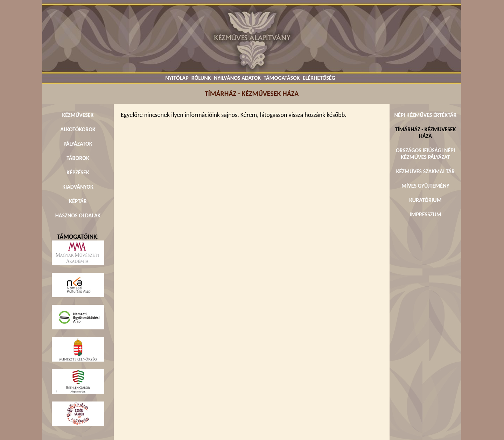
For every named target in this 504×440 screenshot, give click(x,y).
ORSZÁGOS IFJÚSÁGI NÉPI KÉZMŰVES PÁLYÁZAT (425, 154)
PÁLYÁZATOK (78, 144)
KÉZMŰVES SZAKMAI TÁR (425, 171)
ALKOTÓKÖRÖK (78, 129)
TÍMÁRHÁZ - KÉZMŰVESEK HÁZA (425, 133)
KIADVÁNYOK (78, 187)
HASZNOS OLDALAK (78, 215)
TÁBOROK (78, 158)
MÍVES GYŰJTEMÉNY (425, 186)
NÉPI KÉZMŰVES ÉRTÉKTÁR (425, 115)
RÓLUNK (201, 78)
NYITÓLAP (177, 78)
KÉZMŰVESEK (78, 115)
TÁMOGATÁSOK (282, 78)
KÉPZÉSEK (78, 172)
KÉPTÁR (78, 201)
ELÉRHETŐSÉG (319, 78)
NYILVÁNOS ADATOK (237, 78)
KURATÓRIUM (425, 200)
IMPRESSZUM (425, 214)
